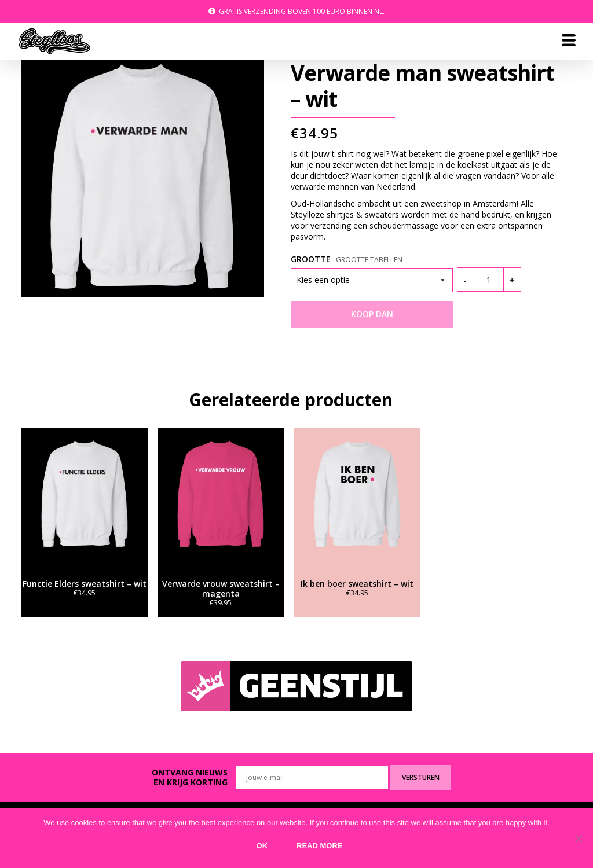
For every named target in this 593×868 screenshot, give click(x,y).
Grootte (311, 259)
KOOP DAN (372, 314)
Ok (262, 846)
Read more (319, 846)
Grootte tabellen (369, 260)
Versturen (421, 777)
